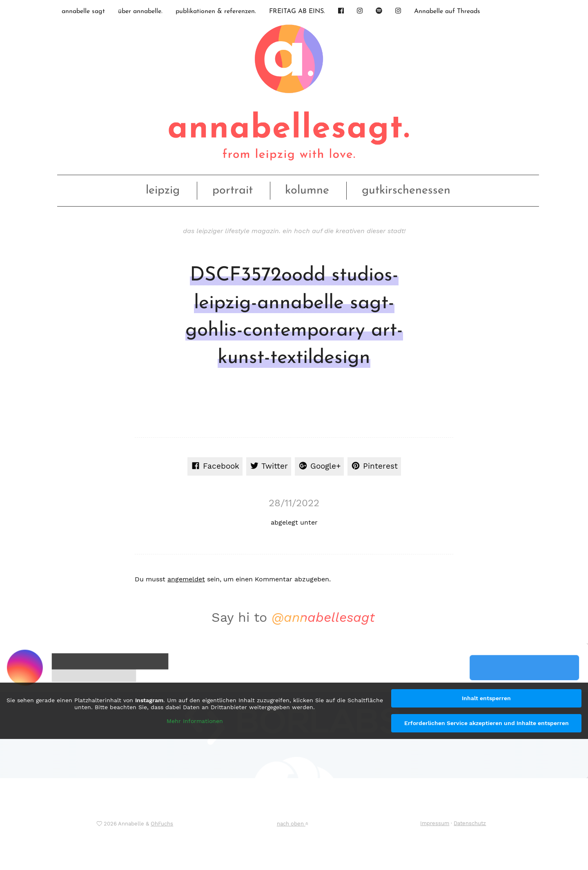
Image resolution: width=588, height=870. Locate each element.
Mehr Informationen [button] (195, 721)
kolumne (307, 190)
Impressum (435, 823)
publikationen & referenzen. (216, 11)
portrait (233, 190)
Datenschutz (470, 823)
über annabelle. (140, 11)
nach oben (292, 824)
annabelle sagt (83, 11)
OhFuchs (162, 824)
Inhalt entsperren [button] (486, 698)
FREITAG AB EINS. (297, 11)
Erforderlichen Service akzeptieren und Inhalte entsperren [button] (487, 723)
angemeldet (186, 579)
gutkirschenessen (406, 190)
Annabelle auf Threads (447, 11)
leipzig (163, 190)
